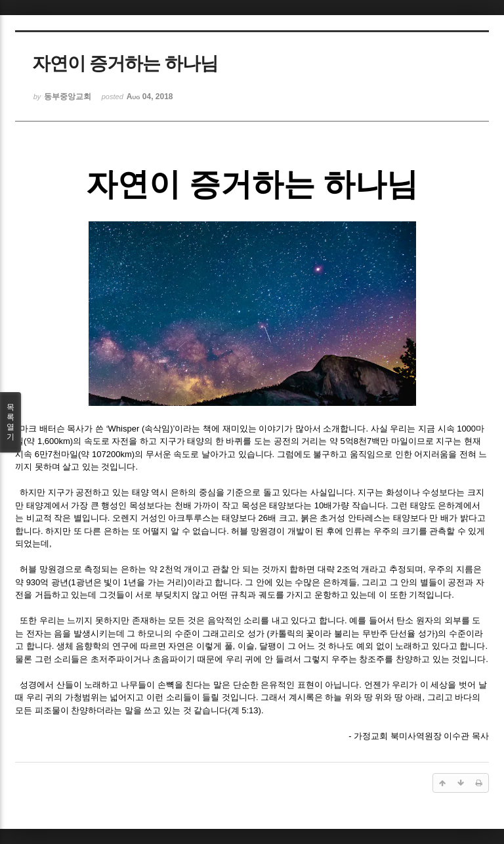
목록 (10, 422)
